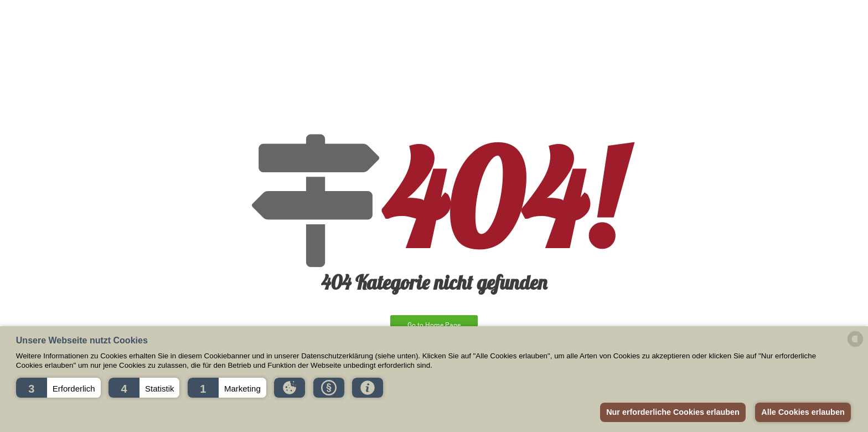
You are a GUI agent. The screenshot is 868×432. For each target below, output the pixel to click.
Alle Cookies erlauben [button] (803, 412)
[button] (58, 388)
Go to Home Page (434, 325)
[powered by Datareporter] (855, 346)
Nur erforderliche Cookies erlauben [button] (673, 412)
